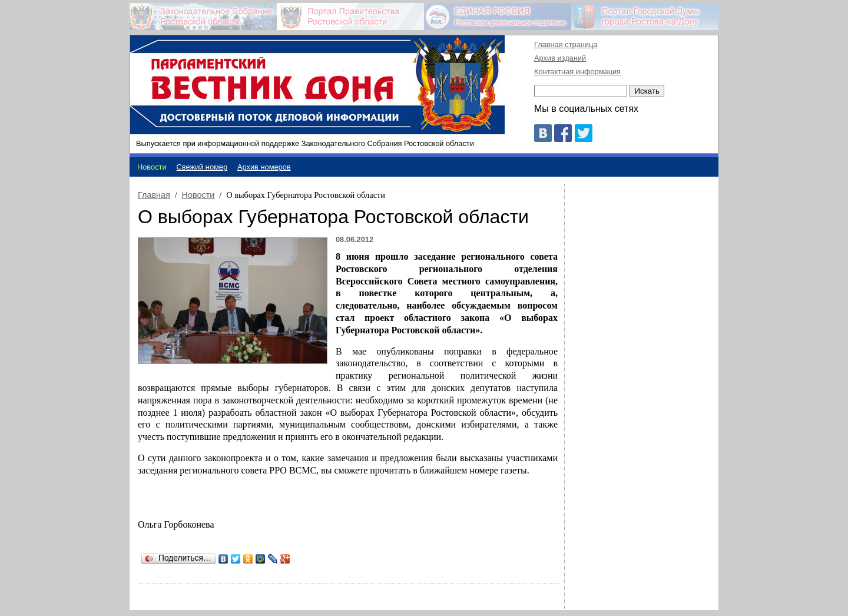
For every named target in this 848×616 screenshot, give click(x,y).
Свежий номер (202, 167)
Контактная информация (577, 72)
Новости (198, 195)
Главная (154, 195)
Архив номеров (264, 167)
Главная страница (566, 44)
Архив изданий (560, 58)
